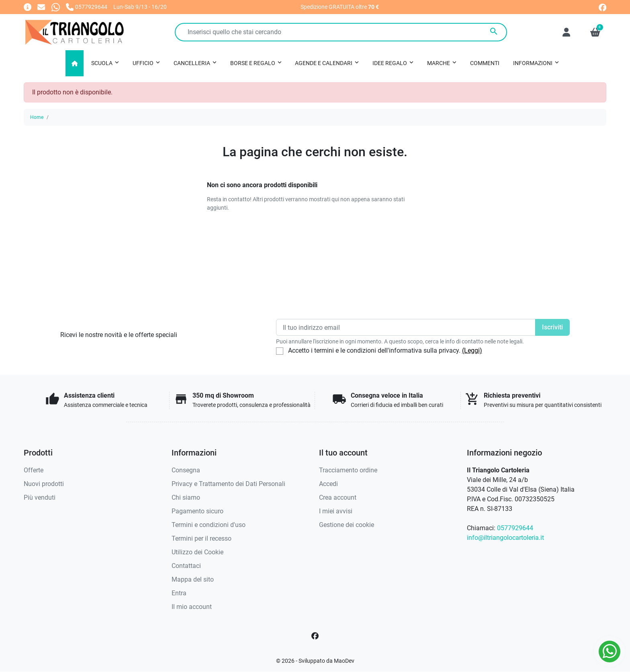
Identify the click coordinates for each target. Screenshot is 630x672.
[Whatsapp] (56, 7)
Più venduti (40, 497)
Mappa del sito (193, 579)
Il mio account (192, 607)
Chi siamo (186, 497)
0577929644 (515, 528)
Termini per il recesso (201, 538)
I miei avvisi (336, 511)
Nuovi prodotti (44, 484)
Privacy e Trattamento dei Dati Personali (228, 484)
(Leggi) (472, 350)
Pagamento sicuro (197, 511)
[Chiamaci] (87, 7)
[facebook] (602, 7)
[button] (595, 32)
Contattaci (186, 566)
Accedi (328, 484)
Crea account (338, 497)
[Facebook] (315, 636)
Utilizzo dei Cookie (197, 552)
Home (37, 117)
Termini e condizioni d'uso (209, 525)
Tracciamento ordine (348, 470)
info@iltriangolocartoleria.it (505, 538)
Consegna (186, 470)
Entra (179, 593)
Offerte (34, 470)
